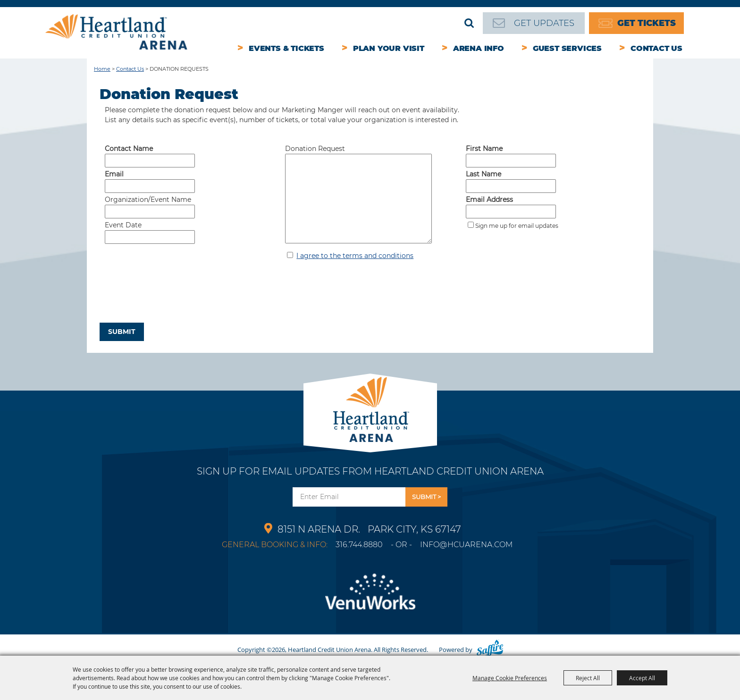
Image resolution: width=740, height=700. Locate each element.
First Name (484, 149)
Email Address (489, 200)
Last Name (484, 174)
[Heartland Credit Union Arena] (116, 32)
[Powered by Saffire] (490, 650)
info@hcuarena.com (466, 545)
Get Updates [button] (426, 497)
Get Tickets (647, 23)
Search (469, 23)
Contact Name (129, 149)
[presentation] (171, 299)
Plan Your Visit (389, 48)
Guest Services (567, 48)
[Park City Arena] (370, 407)
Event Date (123, 225)
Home (102, 69)
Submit (122, 332)
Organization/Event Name (148, 200)
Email (114, 174)
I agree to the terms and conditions (355, 256)
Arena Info (479, 48)
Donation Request (315, 149)
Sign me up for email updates (517, 226)
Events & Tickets (286, 48)
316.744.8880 (359, 545)
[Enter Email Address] (349, 497)
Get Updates (544, 23)
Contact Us (656, 48)
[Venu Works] (370, 597)
